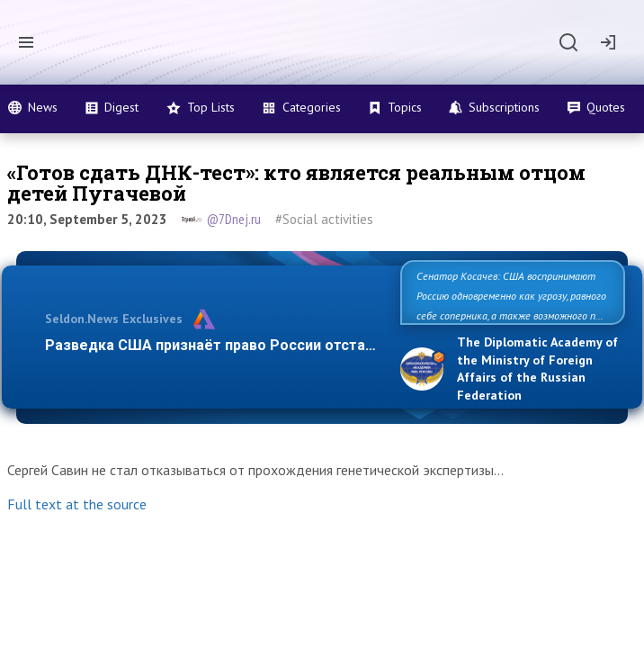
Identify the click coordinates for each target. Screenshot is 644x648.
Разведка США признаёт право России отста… (210, 345)
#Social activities (324, 219)
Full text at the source (77, 504)
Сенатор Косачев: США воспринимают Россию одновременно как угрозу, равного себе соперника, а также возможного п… (511, 296)
